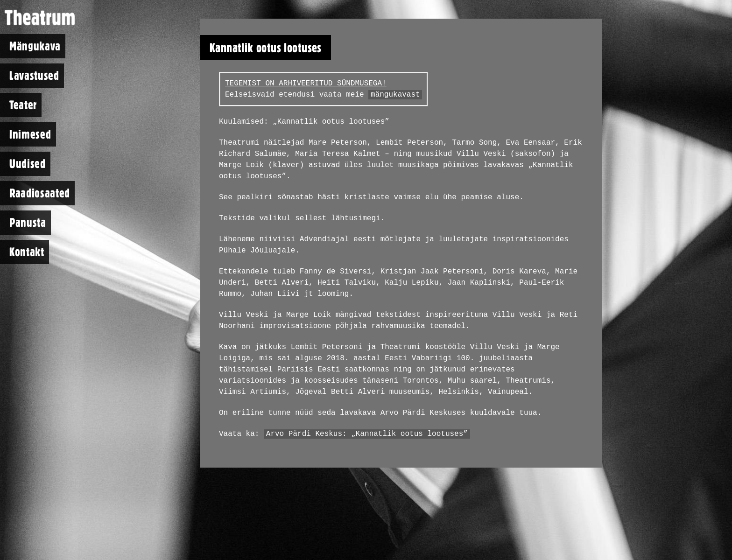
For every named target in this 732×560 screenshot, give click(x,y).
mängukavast (395, 95)
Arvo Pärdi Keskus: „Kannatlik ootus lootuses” (367, 434)
